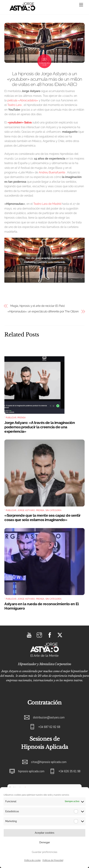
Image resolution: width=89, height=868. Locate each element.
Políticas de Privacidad (53, 860)
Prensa (22, 418)
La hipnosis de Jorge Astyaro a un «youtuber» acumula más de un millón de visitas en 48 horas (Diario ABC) (44, 79)
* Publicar (10, 418)
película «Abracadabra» (23, 100)
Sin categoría (53, 510)
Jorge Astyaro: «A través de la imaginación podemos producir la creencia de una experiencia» (40, 427)
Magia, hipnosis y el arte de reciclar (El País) (38, 306)
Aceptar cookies (44, 833)
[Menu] (81, 5)
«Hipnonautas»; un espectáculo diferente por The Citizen (43, 311)
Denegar (45, 842)
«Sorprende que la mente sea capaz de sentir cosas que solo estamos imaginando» (42, 518)
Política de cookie (32, 860)
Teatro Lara (14, 105)
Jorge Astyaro (26, 510)
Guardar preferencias (44, 852)
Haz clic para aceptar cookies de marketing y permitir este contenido (44, 260)
